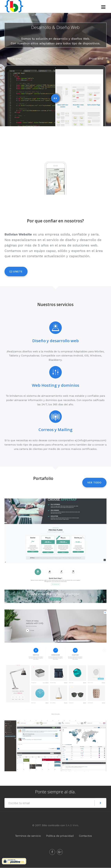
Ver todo (94, 482)
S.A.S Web (72, 825)
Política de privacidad (60, 836)
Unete (16, 271)
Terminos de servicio (28, 836)
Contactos (85, 836)
